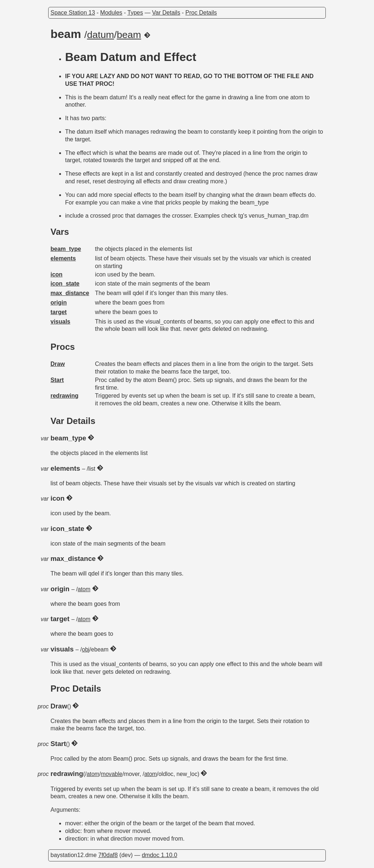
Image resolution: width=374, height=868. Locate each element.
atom (84, 589)
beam (129, 35)
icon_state (65, 284)
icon (56, 274)
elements (63, 258)
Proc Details (201, 13)
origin (58, 303)
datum (100, 35)
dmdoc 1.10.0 (159, 855)
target (58, 312)
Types (135, 13)
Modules (111, 13)
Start (57, 380)
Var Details (166, 13)
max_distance (70, 293)
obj (86, 649)
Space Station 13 (73, 13)
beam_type (66, 249)
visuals (60, 322)
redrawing (64, 396)
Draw (58, 364)
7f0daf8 (108, 855)
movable (112, 774)
